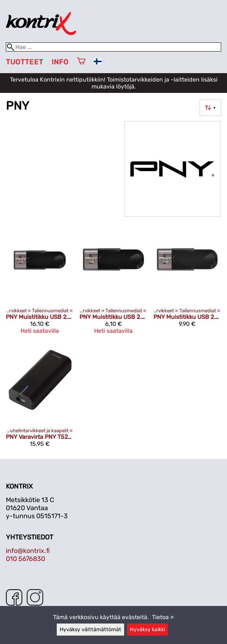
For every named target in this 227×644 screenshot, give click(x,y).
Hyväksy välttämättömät (90, 630)
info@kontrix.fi (28, 551)
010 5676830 (25, 559)
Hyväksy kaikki (147, 630)
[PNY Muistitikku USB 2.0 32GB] (187, 283)
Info (60, 62)
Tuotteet (25, 62)
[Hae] (113, 47)
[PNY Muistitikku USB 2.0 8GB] (113, 283)
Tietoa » (163, 617)
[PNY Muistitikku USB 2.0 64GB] (40, 283)
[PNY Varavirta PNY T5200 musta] (40, 400)
